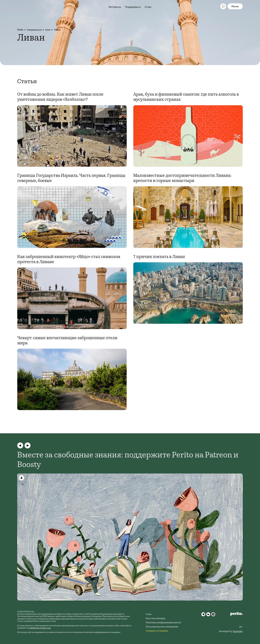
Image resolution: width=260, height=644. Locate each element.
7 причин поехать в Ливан (159, 257)
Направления (34, 30)
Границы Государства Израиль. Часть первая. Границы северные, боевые (71, 178)
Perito (20, 30)
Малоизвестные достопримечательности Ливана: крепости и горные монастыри (182, 178)
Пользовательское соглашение (162, 627)
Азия (48, 30)
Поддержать (133, 7)
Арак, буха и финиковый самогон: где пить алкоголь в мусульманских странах (186, 97)
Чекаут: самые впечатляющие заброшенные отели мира (67, 341)
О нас (148, 7)
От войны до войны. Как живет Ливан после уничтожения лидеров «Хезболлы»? (60, 97)
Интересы (115, 7)
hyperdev (238, 632)
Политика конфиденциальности (163, 623)
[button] (20, 445)
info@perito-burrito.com (40, 628)
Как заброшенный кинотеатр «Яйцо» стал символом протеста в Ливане (69, 260)
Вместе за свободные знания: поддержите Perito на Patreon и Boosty (128, 460)
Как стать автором (156, 619)
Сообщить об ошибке (157, 631)
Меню (235, 6)
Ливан (57, 30)
